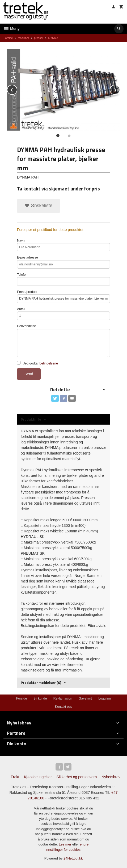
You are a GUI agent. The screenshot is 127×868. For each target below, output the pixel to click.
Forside (8, 38)
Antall (63, 314)
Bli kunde (40, 698)
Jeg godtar (37, 363)
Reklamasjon (63, 698)
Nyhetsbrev (111, 777)
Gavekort (85, 698)
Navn (63, 245)
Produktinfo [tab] (31, 419)
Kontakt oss (63, 707)
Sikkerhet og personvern (77, 777)
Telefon (63, 279)
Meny (12, 29)
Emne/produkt (63, 297)
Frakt (15, 777)
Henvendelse (63, 341)
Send (29, 374)
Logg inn (105, 698)
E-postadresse (63, 262)
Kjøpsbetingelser (38, 777)
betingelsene (49, 363)
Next (120, 89)
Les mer (65, 844)
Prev (17, 89)
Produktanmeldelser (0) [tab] (41, 682)
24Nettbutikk (73, 858)
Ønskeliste (39, 206)
